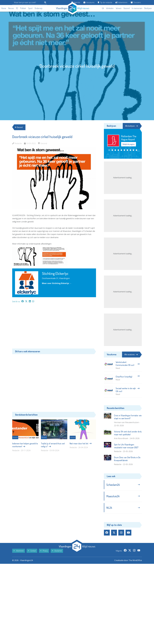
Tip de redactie (105, 2)
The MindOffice (135, 560)
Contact (32, 551)
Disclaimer (57, 551)
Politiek (23, 8)
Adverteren (121, 2)
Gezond (127, 8)
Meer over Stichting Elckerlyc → (57, 283)
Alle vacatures (131, 354)
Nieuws (11, 8)
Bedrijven (148, 8)
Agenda (76, 2)
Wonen (119, 8)
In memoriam (137, 8)
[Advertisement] (54, 327)
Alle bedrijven (131, 126)
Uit (103, 8)
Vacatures (89, 2)
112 (17, 8)
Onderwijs (39, 8)
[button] (109, 150)
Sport (30, 8)
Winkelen (110, 8)
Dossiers (136, 2)
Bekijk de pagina (129, 144)
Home (4, 8)
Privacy (44, 551)
